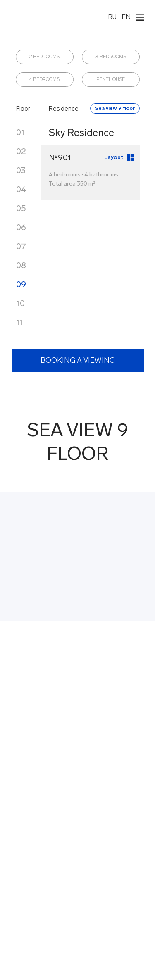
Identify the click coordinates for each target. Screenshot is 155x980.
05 (21, 208)
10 (20, 303)
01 (20, 132)
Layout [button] (114, 157)
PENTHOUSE (111, 79)
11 (20, 322)
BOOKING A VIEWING (78, 360)
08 (21, 265)
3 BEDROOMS (111, 57)
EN (126, 17)
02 (21, 151)
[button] (130, 157)
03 (21, 170)
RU (112, 17)
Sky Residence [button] (81, 132)
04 (21, 189)
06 (21, 227)
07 (21, 246)
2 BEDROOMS (44, 57)
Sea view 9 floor (115, 108)
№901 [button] (60, 157)
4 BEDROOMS (44, 79)
